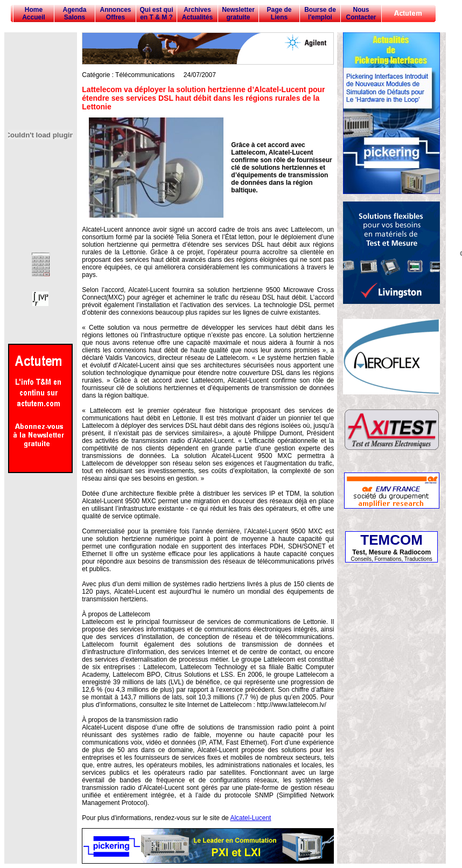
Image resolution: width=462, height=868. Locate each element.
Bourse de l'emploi (320, 13)
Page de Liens (279, 13)
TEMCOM (391, 540)
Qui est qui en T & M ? (156, 13)
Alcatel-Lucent (250, 818)
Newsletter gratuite (238, 13)
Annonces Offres (115, 13)
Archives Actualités (197, 13)
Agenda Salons (74, 13)
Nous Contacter (361, 13)
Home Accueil (34, 13)
